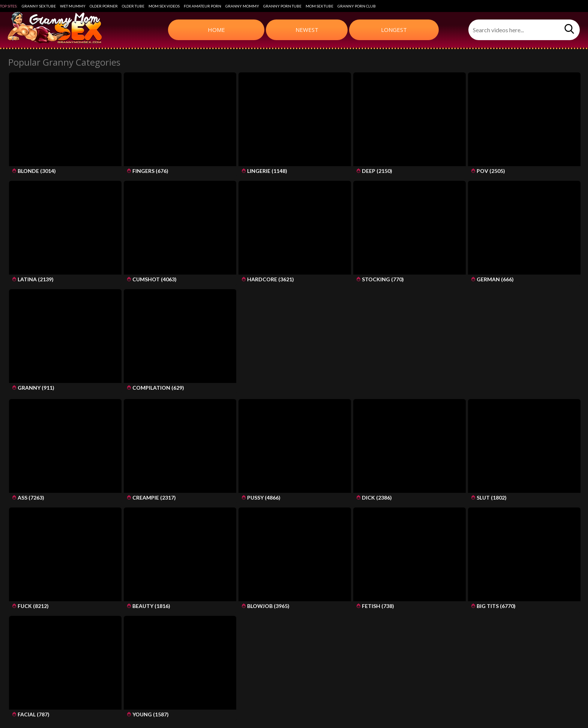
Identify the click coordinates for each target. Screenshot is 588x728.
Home (216, 30)
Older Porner (104, 6)
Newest (307, 30)
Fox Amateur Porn (202, 6)
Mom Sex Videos (164, 6)
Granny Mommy (242, 6)
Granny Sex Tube (39, 6)
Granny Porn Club (357, 6)
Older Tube (133, 6)
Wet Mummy (73, 6)
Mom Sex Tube (319, 6)
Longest (394, 30)
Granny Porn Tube (282, 6)
